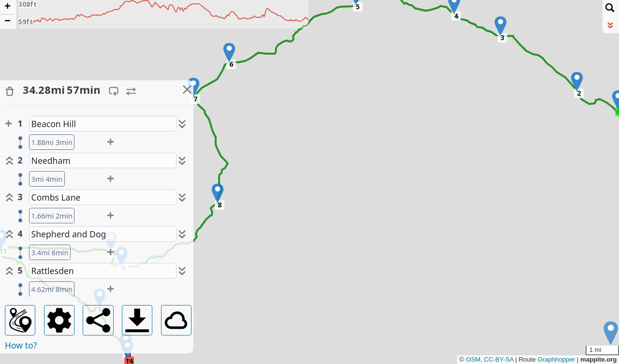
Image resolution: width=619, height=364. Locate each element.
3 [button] (502, 37)
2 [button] (579, 93)
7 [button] (195, 99)
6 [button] (231, 64)
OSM (473, 359)
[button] (577, 82)
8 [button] (220, 205)
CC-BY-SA (498, 359)
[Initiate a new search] (610, 7)
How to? (21, 345)
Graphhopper (556, 359)
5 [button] (358, 7)
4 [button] (456, 16)
